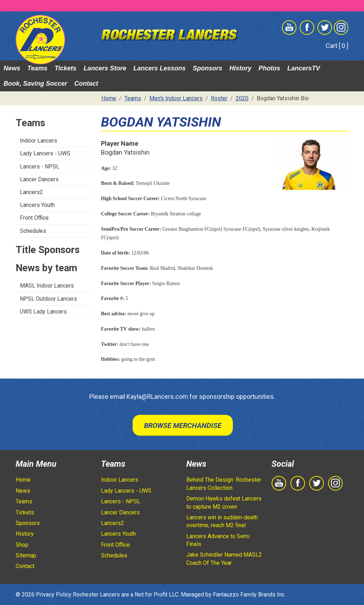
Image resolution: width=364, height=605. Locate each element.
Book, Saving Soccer (35, 84)
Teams (37, 68)
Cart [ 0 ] (337, 46)
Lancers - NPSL (40, 167)
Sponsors (207, 68)
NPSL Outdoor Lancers (49, 299)
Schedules (33, 231)
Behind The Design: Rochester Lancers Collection (224, 484)
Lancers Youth (37, 205)
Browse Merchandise (183, 425)
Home (23, 480)
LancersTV (304, 68)
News (12, 68)
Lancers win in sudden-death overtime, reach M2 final (222, 521)
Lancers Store (105, 68)
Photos (269, 68)
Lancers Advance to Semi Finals (218, 540)
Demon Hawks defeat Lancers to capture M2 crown (224, 502)
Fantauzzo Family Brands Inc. (249, 595)
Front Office (34, 218)
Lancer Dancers (39, 179)
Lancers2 (31, 192)
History (240, 68)
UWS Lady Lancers (43, 312)
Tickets (65, 68)
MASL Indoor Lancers (47, 286)
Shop (22, 545)
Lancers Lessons (159, 68)
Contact (86, 84)
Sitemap (26, 555)
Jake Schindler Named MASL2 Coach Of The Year (224, 559)
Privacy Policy (54, 595)
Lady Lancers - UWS (45, 153)
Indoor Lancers (39, 141)
